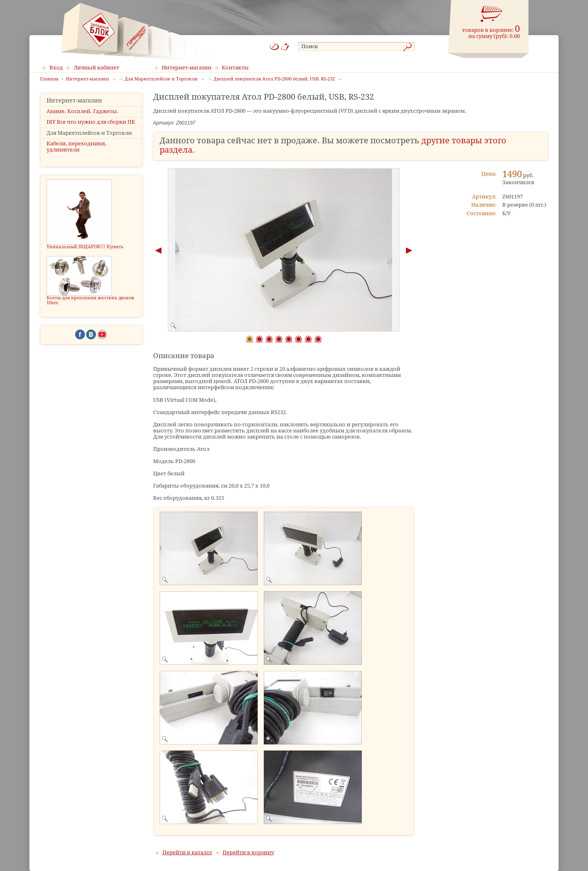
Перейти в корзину (248, 852)
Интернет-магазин (187, 68)
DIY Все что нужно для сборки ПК (91, 122)
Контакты (235, 68)
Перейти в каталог (187, 852)
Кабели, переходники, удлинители (76, 147)
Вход (56, 68)
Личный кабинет (96, 68)
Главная (49, 79)
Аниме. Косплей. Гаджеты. (82, 111)
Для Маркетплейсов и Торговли (89, 133)
